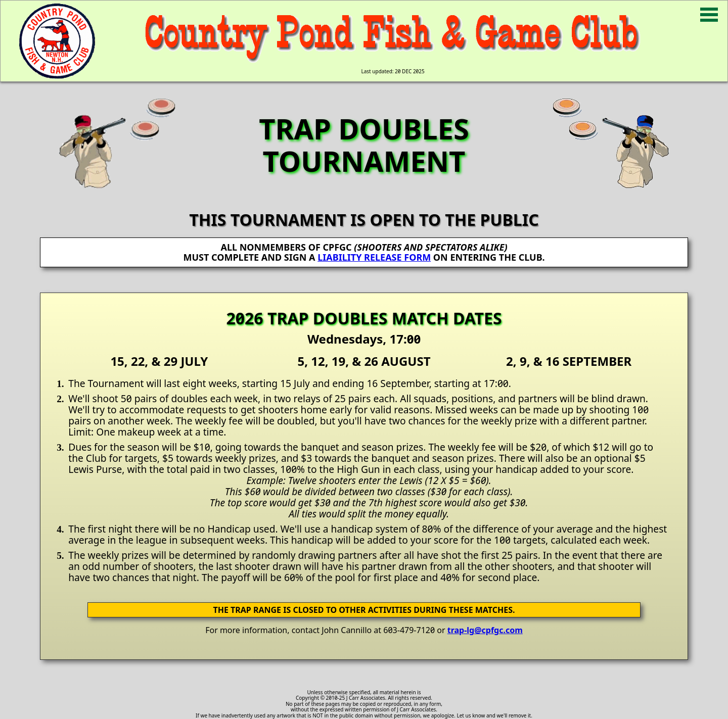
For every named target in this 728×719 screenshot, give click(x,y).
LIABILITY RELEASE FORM (374, 257)
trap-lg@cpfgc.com (485, 630)
